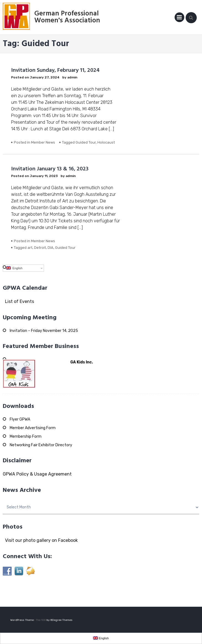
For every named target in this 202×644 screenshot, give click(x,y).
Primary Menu (179, 18)
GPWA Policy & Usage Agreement (37, 474)
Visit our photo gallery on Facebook (40, 540)
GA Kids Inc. (82, 362)
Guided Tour (86, 142)
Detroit (40, 248)
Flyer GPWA (20, 419)
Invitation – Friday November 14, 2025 (44, 331)
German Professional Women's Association (67, 17)
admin (72, 77)
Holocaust (106, 142)
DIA (50, 248)
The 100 (41, 620)
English (14, 268)
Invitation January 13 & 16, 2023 (50, 169)
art (30, 248)
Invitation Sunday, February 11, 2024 (55, 70)
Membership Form (26, 436)
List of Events (18, 301)
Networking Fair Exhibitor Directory (41, 445)
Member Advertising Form (33, 428)
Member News (43, 142)
